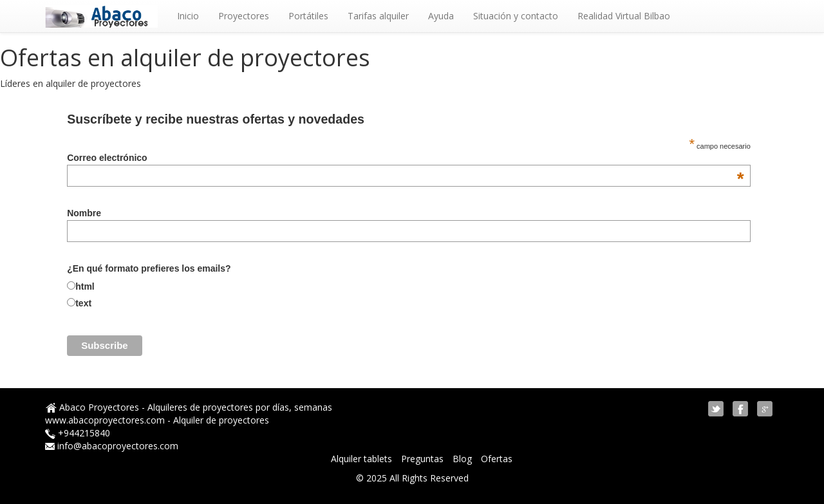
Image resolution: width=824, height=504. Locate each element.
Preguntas (424, 459)
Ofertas (497, 459)
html (85, 286)
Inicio (188, 16)
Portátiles (308, 16)
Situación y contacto (516, 16)
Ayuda (441, 16)
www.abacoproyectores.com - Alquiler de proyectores (157, 420)
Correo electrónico (406, 158)
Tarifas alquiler (378, 16)
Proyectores (244, 16)
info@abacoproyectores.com (118, 446)
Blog (464, 459)
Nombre (84, 213)
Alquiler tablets (363, 459)
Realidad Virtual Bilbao (624, 16)
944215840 (87, 433)
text (83, 303)
